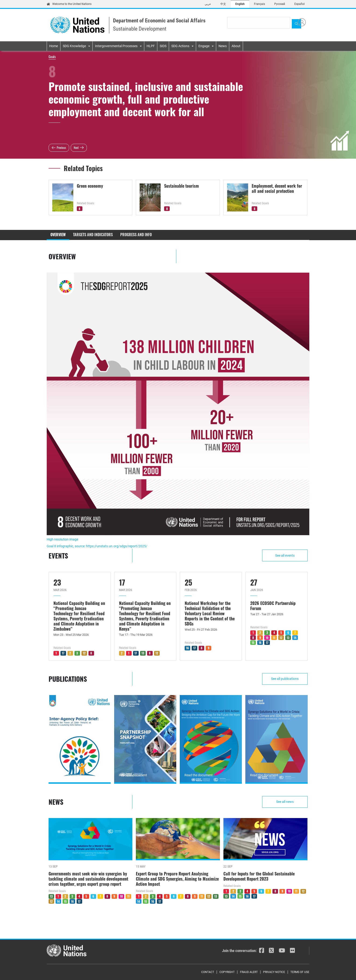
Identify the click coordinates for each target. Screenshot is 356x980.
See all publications (286, 679)
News (223, 46)
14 (295, 638)
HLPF (151, 46)
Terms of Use (300, 972)
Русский (280, 4)
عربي (208, 4)
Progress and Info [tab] (136, 235)
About (236, 46)
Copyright (227, 972)
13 (143, 653)
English (240, 4)
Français (259, 4)
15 (253, 643)
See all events (285, 555)
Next (76, 148)
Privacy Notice (274, 972)
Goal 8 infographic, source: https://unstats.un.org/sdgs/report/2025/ (97, 546)
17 (63, 653)
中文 (223, 4)
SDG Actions (180, 46)
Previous (61, 148)
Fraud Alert (249, 972)
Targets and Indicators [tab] (93, 235)
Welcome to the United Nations (69, 4)
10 (267, 638)
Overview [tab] (58, 235)
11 (274, 638)
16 (187, 648)
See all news (285, 802)
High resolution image (62, 539)
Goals (52, 56)
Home (54, 46)
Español (300, 4)
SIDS (163, 46)
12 (84, 653)
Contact (208, 972)
